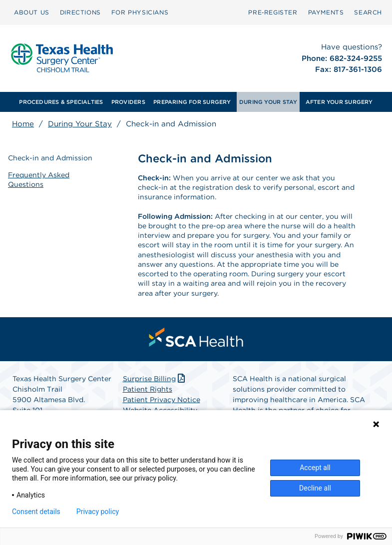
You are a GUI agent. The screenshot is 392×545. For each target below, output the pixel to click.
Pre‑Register (273, 12)
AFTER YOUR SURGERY (339, 102)
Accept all (315, 468)
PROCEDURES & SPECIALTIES (61, 102)
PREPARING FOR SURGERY (192, 102)
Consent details (36, 512)
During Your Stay (80, 124)
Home (23, 124)
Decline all (315, 488)
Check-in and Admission (50, 158)
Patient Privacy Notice (162, 400)
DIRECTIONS (80, 12)
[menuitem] (32, 12)
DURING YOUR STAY (268, 102)
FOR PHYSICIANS (140, 12)
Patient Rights (148, 389)
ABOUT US (32, 12)
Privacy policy (98, 512)
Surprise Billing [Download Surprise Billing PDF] (155, 379)
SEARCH (368, 12)
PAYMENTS (326, 12)
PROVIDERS (128, 102)
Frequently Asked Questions (39, 179)
